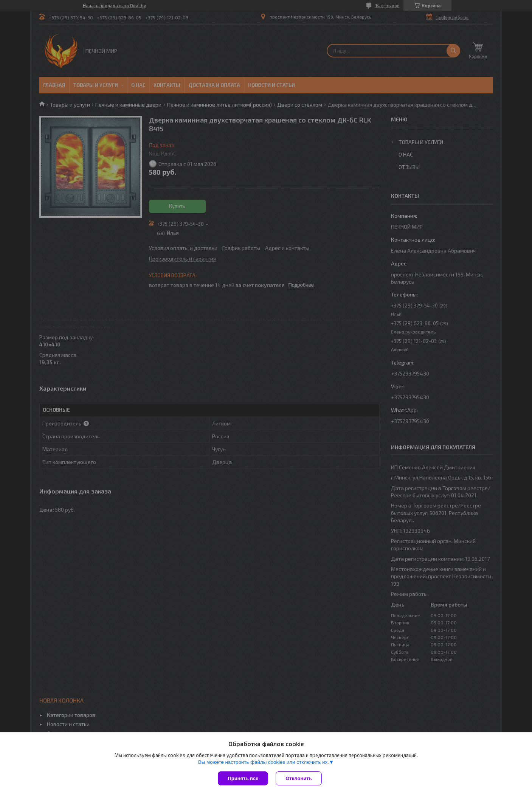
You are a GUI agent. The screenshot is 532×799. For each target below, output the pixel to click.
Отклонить (299, 778)
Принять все (243, 778)
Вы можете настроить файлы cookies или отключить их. (264, 762)
